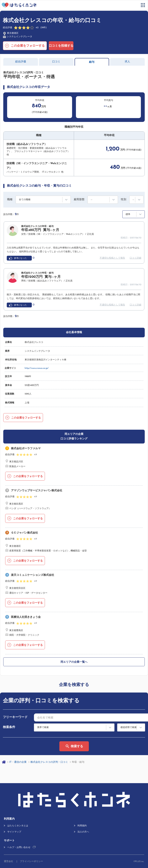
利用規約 (82, 826)
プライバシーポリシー (31, 861)
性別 (124, 200)
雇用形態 (79, 200)
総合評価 (21, 62)
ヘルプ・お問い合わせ (19, 847)
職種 (10, 200)
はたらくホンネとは (18, 826)
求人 (127, 62)
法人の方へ (83, 832)
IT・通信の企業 (18, 762)
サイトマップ (14, 832)
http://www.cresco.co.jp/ (37, 368)
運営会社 (8, 861)
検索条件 (9, 727)
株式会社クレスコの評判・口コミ (49, 762)
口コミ (56, 62)
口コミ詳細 (135, 258)
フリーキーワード (15, 717)
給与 (92, 62)
